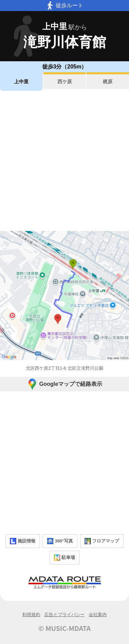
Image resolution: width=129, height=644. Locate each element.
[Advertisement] (64, 161)
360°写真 (60, 541)
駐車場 (64, 558)
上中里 (21, 82)
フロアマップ (102, 541)
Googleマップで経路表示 (64, 384)
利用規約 (31, 615)
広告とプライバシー (64, 615)
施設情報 (23, 541)
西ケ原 (65, 82)
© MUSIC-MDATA (65, 628)
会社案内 (98, 615)
